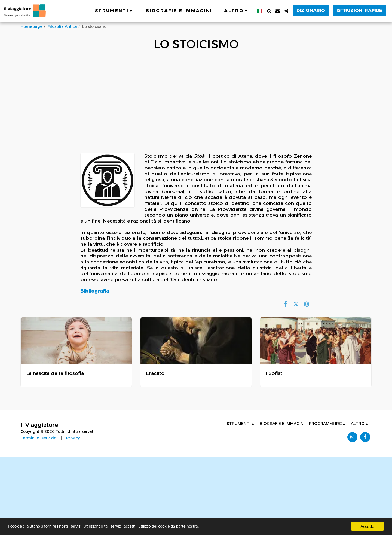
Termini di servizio (38, 438)
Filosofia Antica (62, 26)
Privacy (73, 438)
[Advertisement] (196, 113)
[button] (114, 11)
